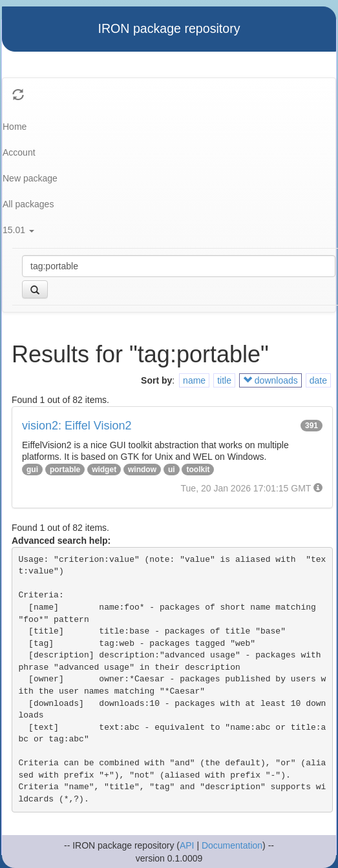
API (187, 845)
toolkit (198, 470)
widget (104, 470)
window (142, 470)
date (318, 380)
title (224, 380)
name (194, 380)
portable (65, 470)
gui (32, 470)
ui (172, 470)
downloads (270, 380)
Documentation (232, 845)
